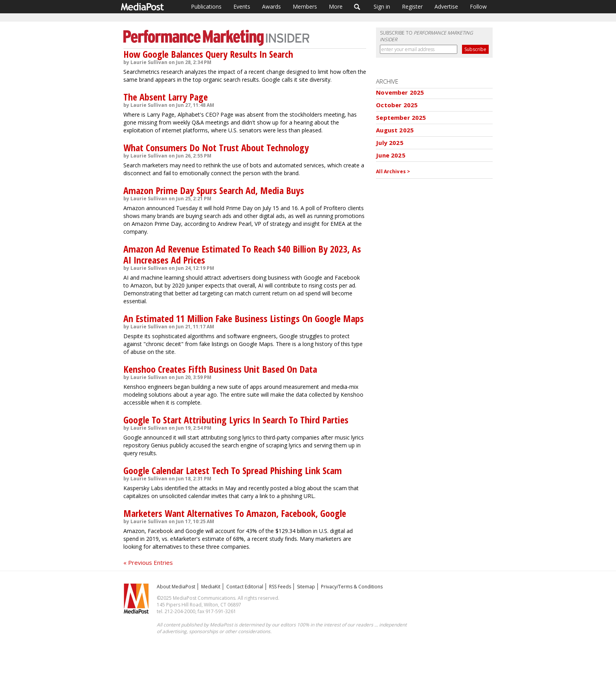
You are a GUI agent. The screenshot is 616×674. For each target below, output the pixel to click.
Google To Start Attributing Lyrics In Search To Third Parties (236, 420)
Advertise (446, 6)
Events (242, 6)
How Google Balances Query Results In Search (208, 54)
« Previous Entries (148, 562)
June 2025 (390, 155)
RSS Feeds (280, 587)
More (336, 6)
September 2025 (401, 117)
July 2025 (390, 143)
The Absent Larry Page (166, 97)
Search (357, 7)
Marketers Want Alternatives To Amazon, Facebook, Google (235, 513)
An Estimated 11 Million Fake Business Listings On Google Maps (244, 318)
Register (412, 6)
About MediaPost (176, 587)
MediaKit (211, 587)
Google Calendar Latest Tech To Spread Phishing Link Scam (233, 470)
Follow (478, 6)
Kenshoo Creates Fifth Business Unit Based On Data (220, 369)
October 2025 (397, 105)
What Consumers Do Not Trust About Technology (216, 147)
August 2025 (395, 130)
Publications (206, 6)
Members (305, 6)
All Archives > (393, 171)
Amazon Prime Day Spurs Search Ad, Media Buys (214, 190)
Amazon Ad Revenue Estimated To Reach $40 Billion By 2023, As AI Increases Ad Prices (242, 254)
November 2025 (400, 92)
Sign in (382, 6)
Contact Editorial (245, 587)
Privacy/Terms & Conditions (352, 587)
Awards (271, 6)
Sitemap (306, 587)
